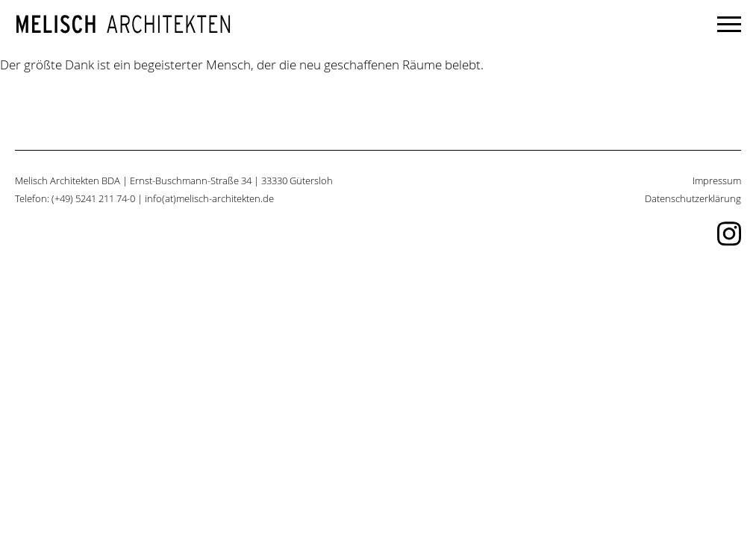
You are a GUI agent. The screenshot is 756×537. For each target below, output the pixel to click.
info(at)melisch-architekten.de (209, 199)
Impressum (717, 181)
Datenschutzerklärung (693, 199)
